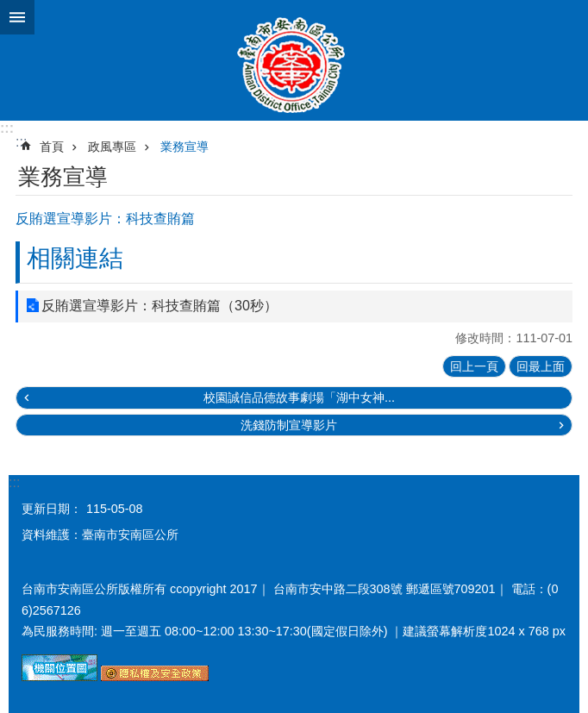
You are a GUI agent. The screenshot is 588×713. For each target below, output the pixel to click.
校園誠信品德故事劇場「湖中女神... (299, 397)
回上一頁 (474, 366)
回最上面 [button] (541, 366)
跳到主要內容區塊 (9, 9)
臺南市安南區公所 (294, 60)
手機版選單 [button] (17, 17)
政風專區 (112, 147)
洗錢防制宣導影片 (289, 425)
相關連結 (75, 258)
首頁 (52, 147)
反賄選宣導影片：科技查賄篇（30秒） (160, 306)
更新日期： (52, 509)
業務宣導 (185, 147)
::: (7, 128)
